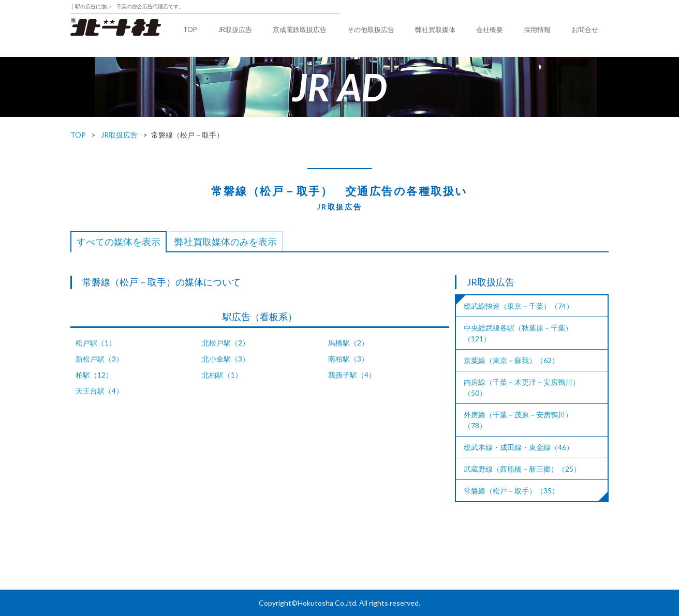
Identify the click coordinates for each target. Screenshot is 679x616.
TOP (190, 29)
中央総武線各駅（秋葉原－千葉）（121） (518, 333)
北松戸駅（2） (226, 343)
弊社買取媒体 (435, 29)
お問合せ (585, 29)
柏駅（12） (94, 375)
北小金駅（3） (226, 359)
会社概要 (490, 29)
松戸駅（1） (96, 343)
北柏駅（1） (222, 375)
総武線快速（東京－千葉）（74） (519, 306)
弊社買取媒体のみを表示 (226, 242)
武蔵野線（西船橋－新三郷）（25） (522, 469)
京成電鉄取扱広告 (300, 29)
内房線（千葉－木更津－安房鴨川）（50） (522, 387)
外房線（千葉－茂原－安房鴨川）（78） (518, 420)
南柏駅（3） (348, 359)
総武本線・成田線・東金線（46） (519, 447)
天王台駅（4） (99, 391)
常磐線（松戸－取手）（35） (511, 491)
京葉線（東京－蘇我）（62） (511, 360)
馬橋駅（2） (348, 343)
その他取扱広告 (371, 29)
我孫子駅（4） (352, 375)
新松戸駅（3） (99, 359)
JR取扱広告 (235, 29)
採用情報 (537, 29)
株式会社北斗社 (116, 27)
